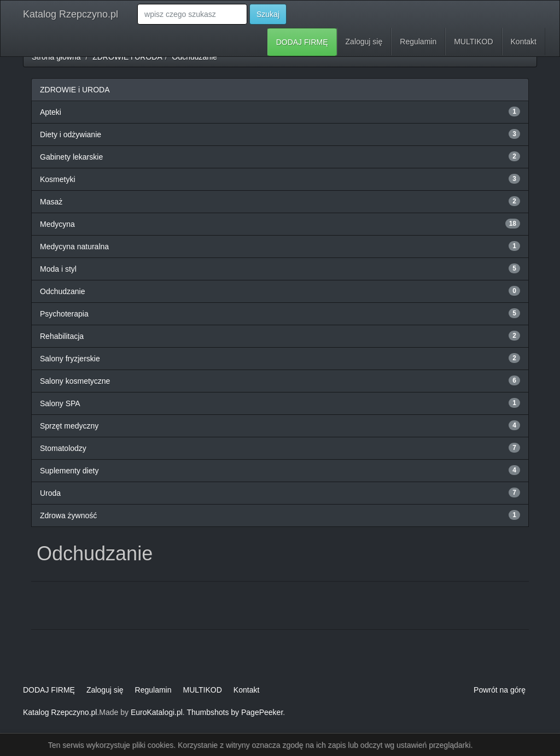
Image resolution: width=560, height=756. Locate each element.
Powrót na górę (500, 690)
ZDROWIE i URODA (127, 57)
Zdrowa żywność (68, 515)
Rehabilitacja (62, 336)
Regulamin (418, 42)
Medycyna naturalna (74, 247)
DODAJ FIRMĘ (302, 42)
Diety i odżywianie (71, 134)
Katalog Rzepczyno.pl (71, 14)
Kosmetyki (58, 179)
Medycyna (57, 224)
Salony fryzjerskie (70, 359)
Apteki (51, 112)
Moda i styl (58, 269)
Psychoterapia (64, 314)
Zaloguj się (364, 42)
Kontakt (524, 42)
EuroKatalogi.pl (157, 712)
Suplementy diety (69, 471)
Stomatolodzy (63, 448)
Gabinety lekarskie (71, 157)
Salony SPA (60, 403)
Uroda (50, 493)
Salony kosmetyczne (75, 381)
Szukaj (268, 14)
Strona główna (56, 57)
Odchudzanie (195, 57)
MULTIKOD (473, 42)
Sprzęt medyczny (69, 426)
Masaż (51, 202)
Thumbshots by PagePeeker (235, 712)
